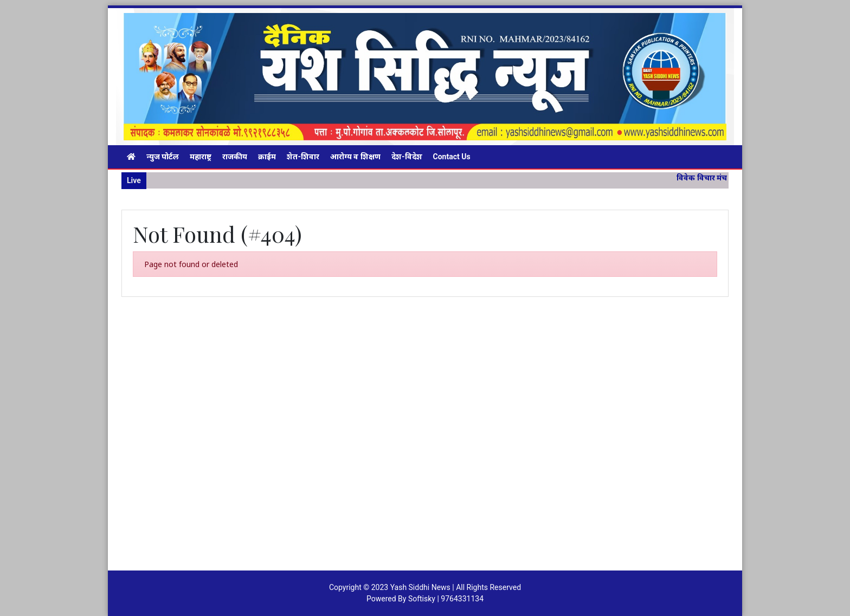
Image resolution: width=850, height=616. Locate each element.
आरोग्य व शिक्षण (355, 157)
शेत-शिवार (303, 157)
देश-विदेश (407, 157)
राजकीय (235, 157)
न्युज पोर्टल (163, 157)
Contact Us (452, 157)
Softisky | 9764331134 (446, 599)
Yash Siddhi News (420, 587)
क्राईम (267, 157)
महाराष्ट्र (201, 157)
